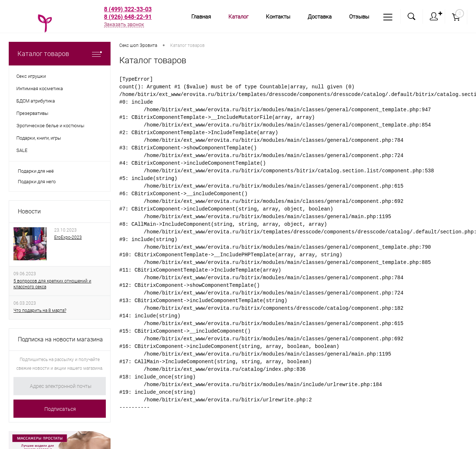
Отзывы (359, 17)
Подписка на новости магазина (60, 339)
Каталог (238, 17)
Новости (29, 211)
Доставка (320, 17)
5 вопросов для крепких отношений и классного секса (52, 284)
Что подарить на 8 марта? (40, 310)
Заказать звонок (124, 24)
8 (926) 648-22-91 (128, 17)
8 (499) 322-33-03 (128, 9)
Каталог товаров (60, 54)
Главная (201, 17)
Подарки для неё (36, 171)
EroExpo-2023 (68, 237)
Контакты (278, 17)
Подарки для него (37, 182)
